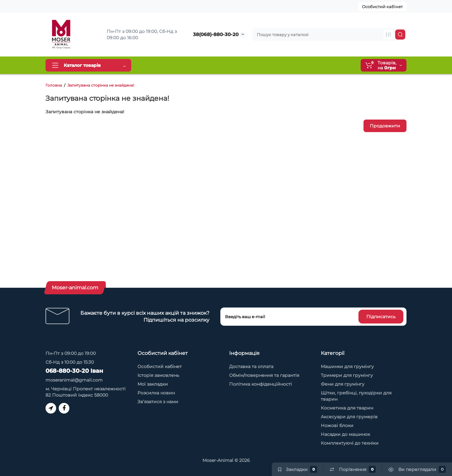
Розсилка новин (156, 393)
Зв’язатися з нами (158, 402)
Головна (54, 85)
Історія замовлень (158, 375)
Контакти (294, 65)
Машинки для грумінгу (347, 366)
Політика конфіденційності (261, 384)
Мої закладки (153, 384)
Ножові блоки (337, 425)
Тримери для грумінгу (347, 375)
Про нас (264, 65)
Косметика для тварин (347, 408)
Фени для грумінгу (343, 384)
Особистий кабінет (382, 7)
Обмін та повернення (221, 65)
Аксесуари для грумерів (349, 417)
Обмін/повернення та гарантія (264, 375)
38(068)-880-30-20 (216, 34)
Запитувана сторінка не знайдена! (101, 85)
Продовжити (385, 126)
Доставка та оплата (164, 65)
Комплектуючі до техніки (350, 443)
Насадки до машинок (345, 434)
